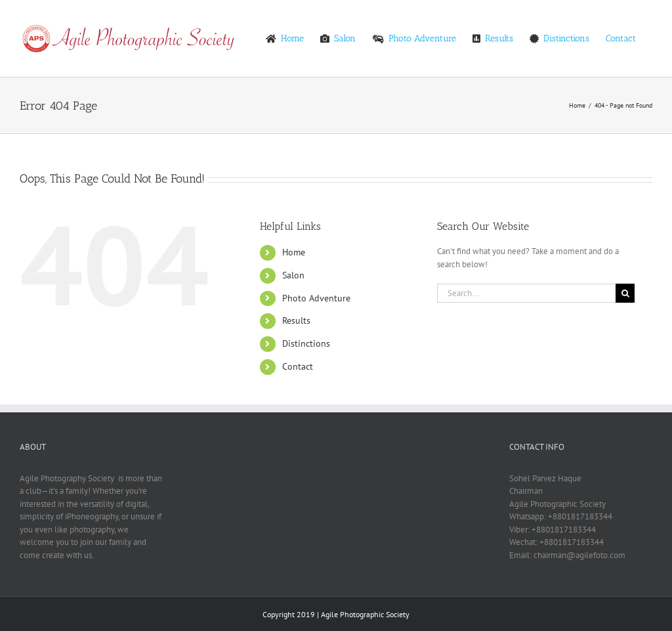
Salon (293, 275)
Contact (298, 366)
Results (296, 320)
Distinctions (306, 343)
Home (294, 252)
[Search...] (526, 293)
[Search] (625, 293)
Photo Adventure (316, 298)
